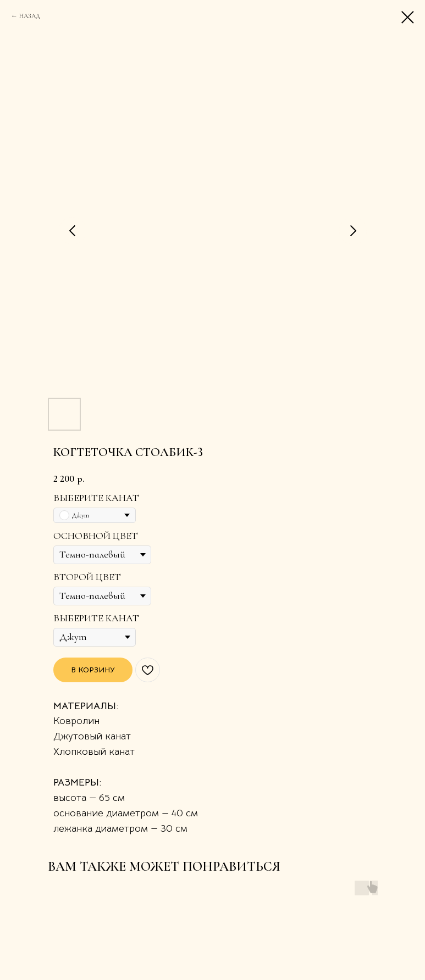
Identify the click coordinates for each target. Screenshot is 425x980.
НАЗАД (30, 16)
